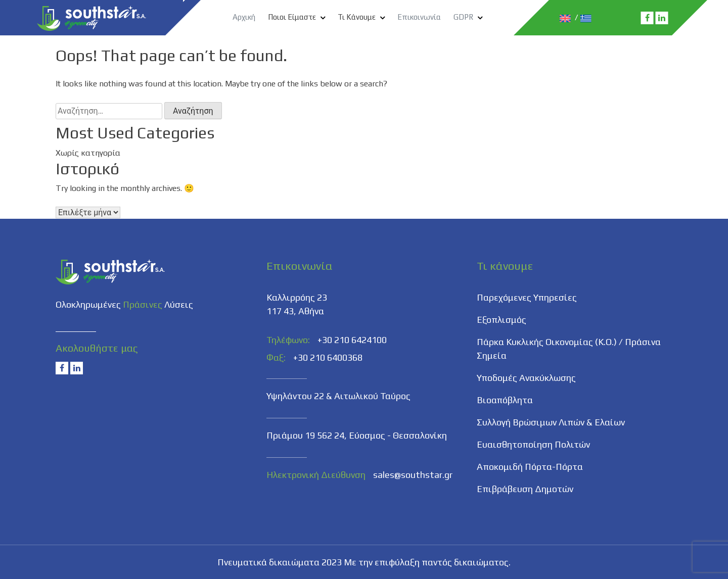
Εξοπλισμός (502, 320)
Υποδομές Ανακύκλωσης (526, 378)
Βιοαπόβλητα (505, 400)
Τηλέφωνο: (288, 340)
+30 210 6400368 (328, 357)
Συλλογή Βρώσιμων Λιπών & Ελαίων (551, 422)
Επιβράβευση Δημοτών (525, 489)
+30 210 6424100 (352, 340)
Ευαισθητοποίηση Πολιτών (533, 444)
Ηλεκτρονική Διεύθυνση (316, 475)
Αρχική (244, 17)
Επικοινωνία (419, 17)
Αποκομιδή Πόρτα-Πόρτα (530, 467)
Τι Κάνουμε (357, 17)
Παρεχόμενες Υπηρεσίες (527, 297)
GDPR (463, 17)
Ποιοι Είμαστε (292, 17)
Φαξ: (276, 357)
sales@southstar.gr (413, 475)
